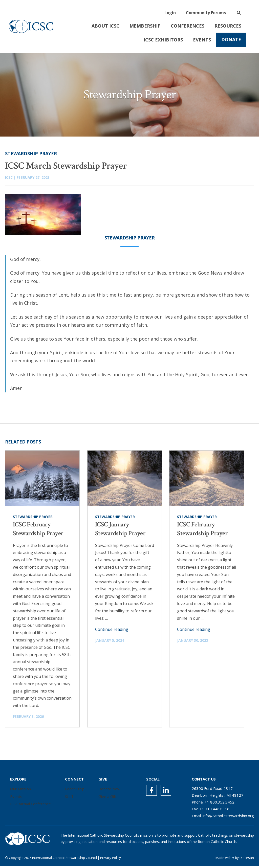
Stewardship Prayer (31, 156)
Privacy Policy (111, 860)
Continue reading (112, 632)
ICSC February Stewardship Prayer (38, 531)
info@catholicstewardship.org (228, 818)
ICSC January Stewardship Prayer (120, 531)
